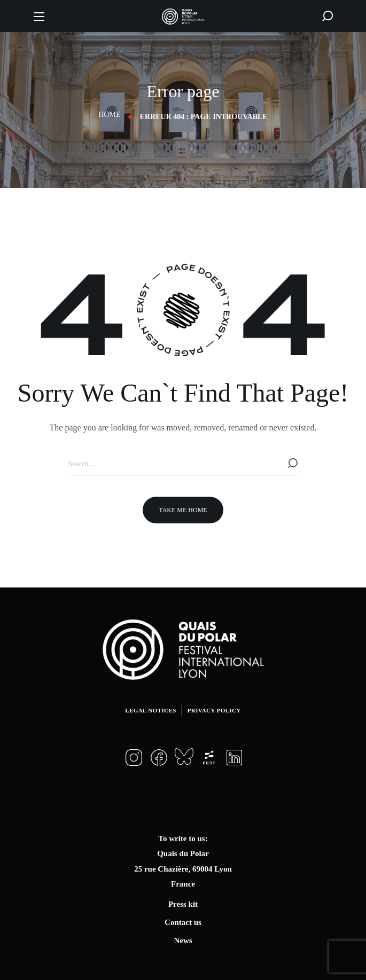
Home (109, 115)
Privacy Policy (214, 710)
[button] (328, 16)
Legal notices (150, 710)
